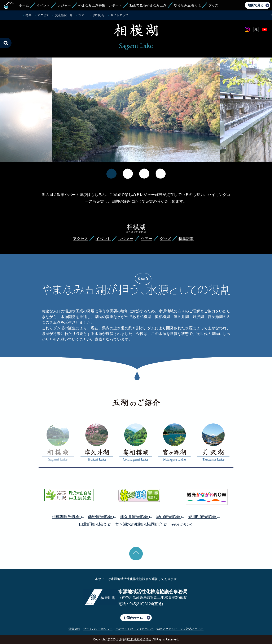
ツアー (83, 15)
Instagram (247, 29)
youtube (265, 29)
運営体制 (74, 629)
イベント (43, 5)
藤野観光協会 (102, 517)
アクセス (43, 15)
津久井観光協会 (136, 517)
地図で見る (256, 5)
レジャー (64, 5)
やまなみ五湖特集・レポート (100, 5)
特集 (28, 15)
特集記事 (186, 239)
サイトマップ (119, 15)
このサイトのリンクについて (135, 629)
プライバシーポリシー (98, 629)
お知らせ (99, 15)
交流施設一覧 (64, 15)
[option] (136, 113)
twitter (256, 29)
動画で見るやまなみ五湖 (148, 5)
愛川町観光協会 (204, 517)
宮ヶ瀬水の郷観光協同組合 (141, 524)
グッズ (213, 5)
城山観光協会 (170, 517)
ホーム (24, 5)
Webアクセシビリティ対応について (180, 629)
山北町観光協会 (95, 524)
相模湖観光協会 (68, 517)
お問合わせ (133, 618)
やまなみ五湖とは (187, 5)
